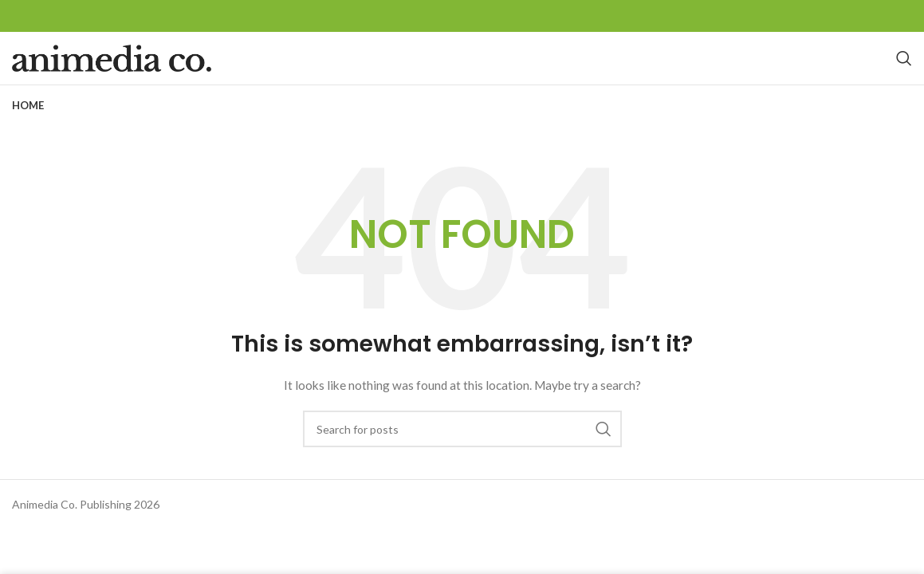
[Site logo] (112, 74)
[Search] (904, 75)
